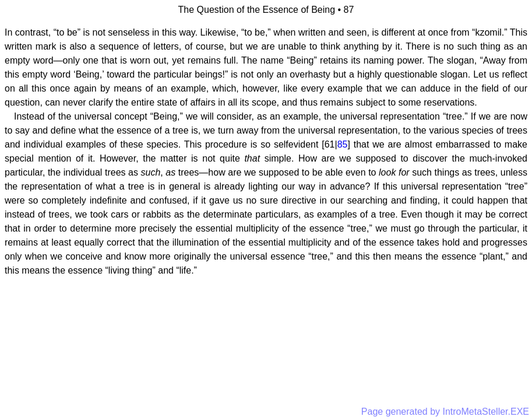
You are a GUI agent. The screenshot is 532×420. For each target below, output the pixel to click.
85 (343, 144)
